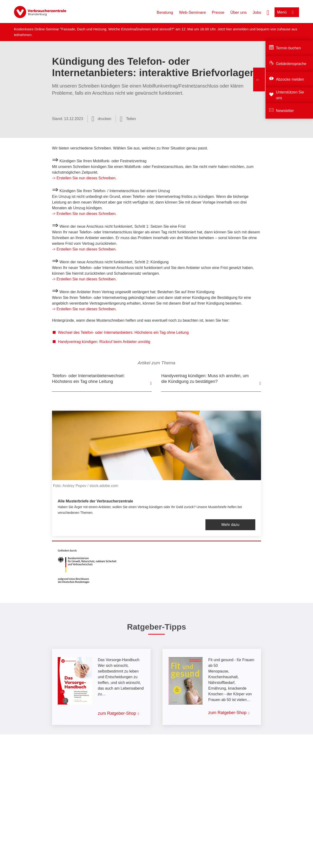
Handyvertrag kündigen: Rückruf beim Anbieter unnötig (104, 342)
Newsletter (285, 111)
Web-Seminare (192, 12)
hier (229, 29)
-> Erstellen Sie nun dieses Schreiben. (84, 178)
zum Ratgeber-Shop (117, 713)
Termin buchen (288, 48)
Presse (218, 12)
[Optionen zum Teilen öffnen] (128, 119)
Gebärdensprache (291, 64)
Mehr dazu (230, 525)
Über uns (239, 12)
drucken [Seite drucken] (105, 119)
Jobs (257, 12)
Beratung (165, 12)
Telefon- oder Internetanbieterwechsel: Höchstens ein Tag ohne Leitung (88, 379)
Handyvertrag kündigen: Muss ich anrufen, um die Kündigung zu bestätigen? (205, 379)
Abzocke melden (290, 79)
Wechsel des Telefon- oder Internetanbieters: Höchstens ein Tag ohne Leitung (123, 332)
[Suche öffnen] (268, 12)
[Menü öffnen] (287, 12)
